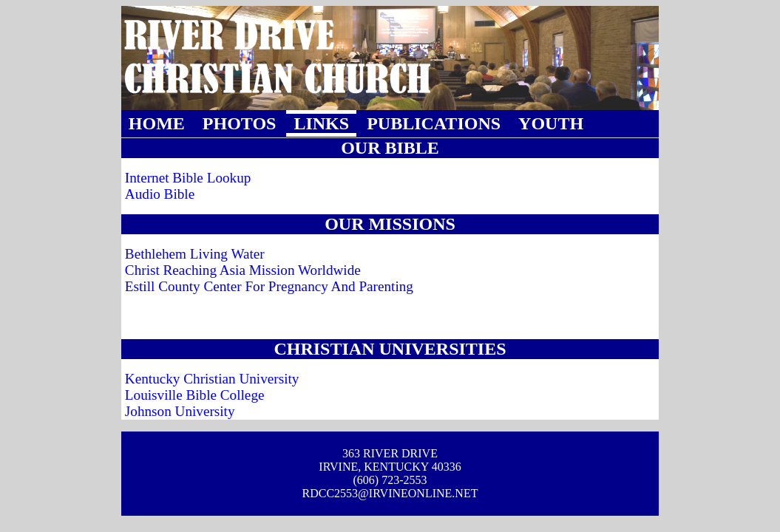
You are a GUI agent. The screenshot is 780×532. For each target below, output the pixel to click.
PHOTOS (240, 123)
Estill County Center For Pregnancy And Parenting (269, 286)
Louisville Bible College (195, 395)
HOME (157, 123)
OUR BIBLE (390, 148)
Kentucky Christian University (212, 379)
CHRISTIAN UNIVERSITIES (390, 349)
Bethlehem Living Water (195, 254)
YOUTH (551, 123)
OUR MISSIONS (390, 224)
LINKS (321, 123)
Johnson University (180, 411)
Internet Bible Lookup (188, 178)
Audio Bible (160, 194)
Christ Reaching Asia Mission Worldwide (243, 270)
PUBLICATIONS (434, 123)
